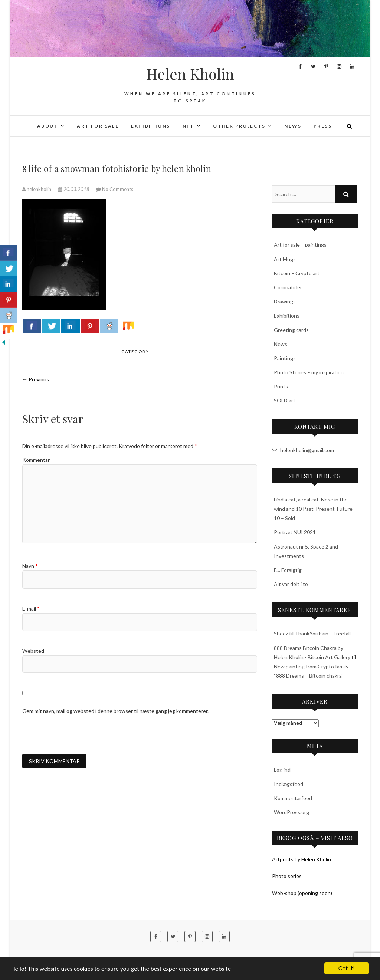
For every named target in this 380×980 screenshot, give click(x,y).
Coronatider (288, 287)
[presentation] (79, 734)
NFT (189, 126)
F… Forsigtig (288, 570)
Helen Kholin (190, 74)
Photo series (287, 876)
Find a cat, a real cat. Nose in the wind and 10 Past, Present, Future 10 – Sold (313, 509)
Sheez (281, 633)
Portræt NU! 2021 (295, 532)
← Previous (36, 379)
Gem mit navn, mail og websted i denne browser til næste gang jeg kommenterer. (115, 711)
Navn (30, 566)
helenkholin (37, 189)
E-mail (31, 609)
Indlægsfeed (289, 784)
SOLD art (285, 400)
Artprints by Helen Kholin (302, 859)
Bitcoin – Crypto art (297, 273)
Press (323, 126)
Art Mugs (285, 259)
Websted (33, 651)
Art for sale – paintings (300, 245)
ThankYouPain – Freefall (323, 633)
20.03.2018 (74, 189)
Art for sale (98, 126)
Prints (281, 386)
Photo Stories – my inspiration (309, 372)
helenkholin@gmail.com (303, 450)
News (293, 126)
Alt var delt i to (291, 584)
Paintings (285, 358)
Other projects (239, 126)
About (48, 126)
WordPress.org (291, 812)
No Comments (118, 189)
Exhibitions (150, 126)
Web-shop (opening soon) (302, 893)
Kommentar (36, 460)
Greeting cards (291, 330)
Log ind (282, 769)
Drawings (285, 301)
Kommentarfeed (293, 798)
